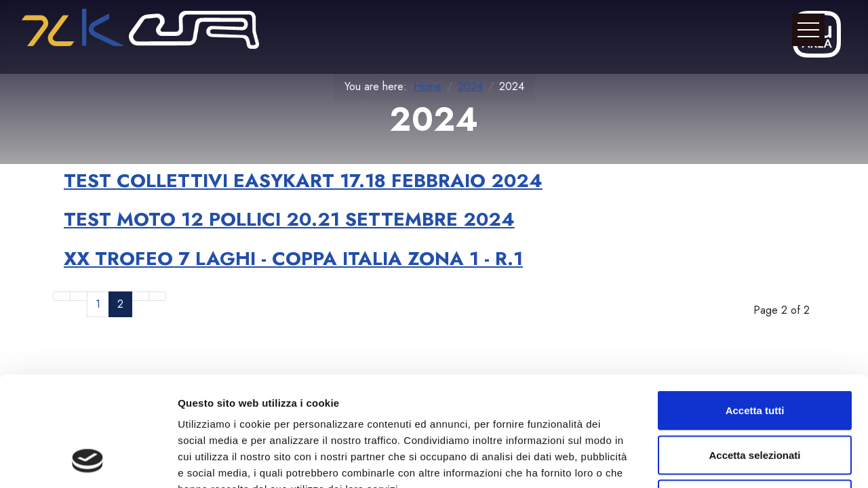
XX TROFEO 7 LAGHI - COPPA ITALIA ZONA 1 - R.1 (293, 259)
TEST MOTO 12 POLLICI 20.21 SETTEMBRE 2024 (289, 219)
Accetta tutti (755, 310)
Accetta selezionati (754, 355)
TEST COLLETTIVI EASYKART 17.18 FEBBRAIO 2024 (303, 181)
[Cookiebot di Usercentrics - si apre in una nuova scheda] (88, 462)
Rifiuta (755, 399)
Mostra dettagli (713, 461)
